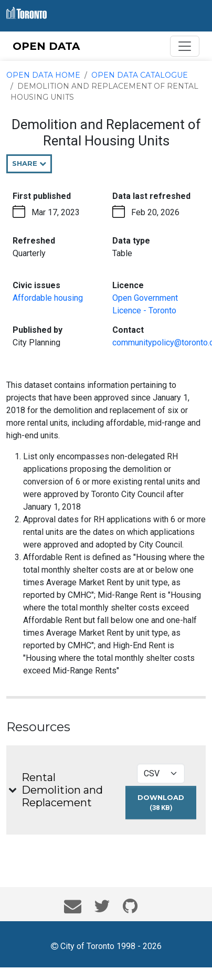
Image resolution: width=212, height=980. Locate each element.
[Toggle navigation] (185, 46)
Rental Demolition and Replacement (62, 790)
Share (32, 166)
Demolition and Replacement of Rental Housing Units (104, 92)
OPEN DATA (46, 46)
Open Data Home (43, 75)
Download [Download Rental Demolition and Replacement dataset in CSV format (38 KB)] (167, 806)
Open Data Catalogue (140, 75)
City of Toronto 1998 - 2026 (106, 945)
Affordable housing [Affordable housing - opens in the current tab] (48, 298)
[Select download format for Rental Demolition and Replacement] (161, 773)
